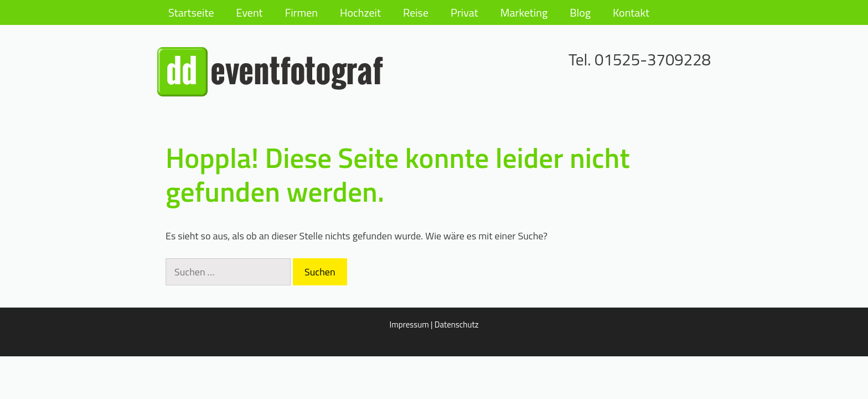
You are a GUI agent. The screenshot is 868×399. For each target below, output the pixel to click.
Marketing (524, 12)
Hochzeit (360, 12)
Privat (464, 12)
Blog (580, 12)
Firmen (301, 12)
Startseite (191, 12)
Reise (416, 12)
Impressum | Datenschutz (434, 324)
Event (250, 12)
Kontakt (631, 12)
